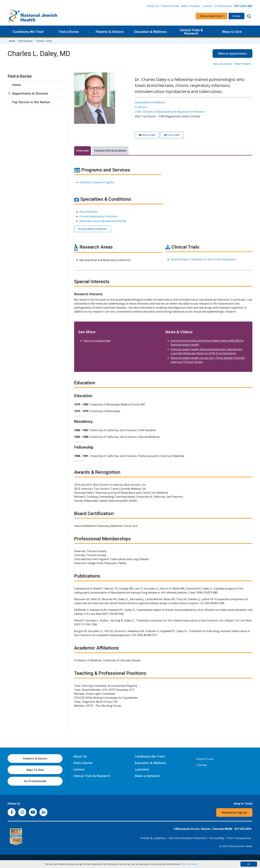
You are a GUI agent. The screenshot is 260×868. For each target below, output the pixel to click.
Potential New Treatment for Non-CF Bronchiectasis (203, 259)
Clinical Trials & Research (191, 32)
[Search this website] (249, 16)
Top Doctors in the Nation (31, 102)
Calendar (202, 765)
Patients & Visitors (110, 32)
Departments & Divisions (30, 93)
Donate (236, 16)
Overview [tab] (82, 151)
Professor (141, 107)
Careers (208, 6)
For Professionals (35, 781)
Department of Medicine (150, 102)
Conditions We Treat (28, 32)
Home (12, 41)
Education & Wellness (150, 32)
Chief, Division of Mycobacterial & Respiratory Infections (170, 112)
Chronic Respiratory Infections (98, 216)
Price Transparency (239, 838)
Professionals (223, 6)
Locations (142, 769)
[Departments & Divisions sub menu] (9, 93)
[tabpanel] (163, 439)
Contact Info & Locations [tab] (110, 151)
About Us (153, 6)
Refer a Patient (191, 6)
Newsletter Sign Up (234, 813)
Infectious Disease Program (97, 182)
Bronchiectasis (89, 212)
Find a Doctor (69, 32)
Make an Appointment (211, 16)
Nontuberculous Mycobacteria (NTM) (103, 221)
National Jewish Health (240, 846)
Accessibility (217, 838)
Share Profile (147, 135)
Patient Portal (170, 6)
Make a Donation (147, 776)
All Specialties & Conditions (93, 229)
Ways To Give (35, 770)
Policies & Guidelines (153, 838)
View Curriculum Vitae (97, 341)
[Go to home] (32, 16)
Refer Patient (243, 64)
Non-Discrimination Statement (188, 838)
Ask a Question (223, 64)
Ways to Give (232, 32)
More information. (190, 864)
